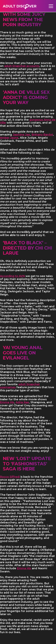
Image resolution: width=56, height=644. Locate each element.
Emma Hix (7, 402)
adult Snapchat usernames (20, 386)
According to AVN (12, 276)
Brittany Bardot (42, 135)
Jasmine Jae (21, 135)
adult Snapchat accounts (22, 66)
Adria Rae (22, 402)
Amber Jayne (9, 138)
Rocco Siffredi (10, 477)
